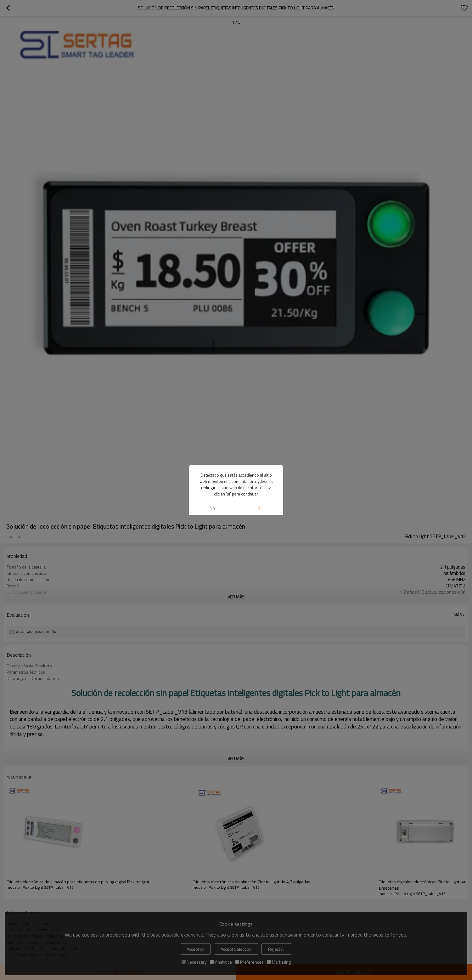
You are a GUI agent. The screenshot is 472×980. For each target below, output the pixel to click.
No (212, 508)
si (260, 508)
